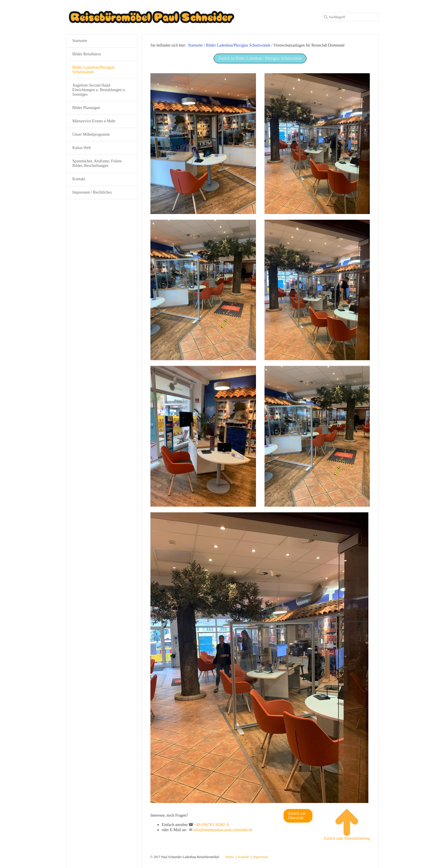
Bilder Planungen (86, 108)
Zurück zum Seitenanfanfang (347, 825)
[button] (260, 58)
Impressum (260, 857)
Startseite (196, 45)
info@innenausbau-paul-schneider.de (223, 830)
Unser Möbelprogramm (91, 134)
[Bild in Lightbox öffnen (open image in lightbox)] (203, 144)
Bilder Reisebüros (87, 54)
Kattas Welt (82, 148)
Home (229, 857)
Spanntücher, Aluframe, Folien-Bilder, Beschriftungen (97, 163)
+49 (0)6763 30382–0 (211, 825)
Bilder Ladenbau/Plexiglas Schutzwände (94, 70)
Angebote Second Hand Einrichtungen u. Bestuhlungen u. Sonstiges (99, 90)
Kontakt (79, 179)
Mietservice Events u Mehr (94, 121)
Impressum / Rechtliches (92, 192)
